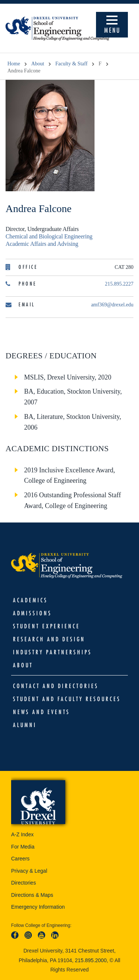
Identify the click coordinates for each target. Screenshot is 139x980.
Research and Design (49, 639)
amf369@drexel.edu (112, 305)
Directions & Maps (32, 895)
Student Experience (47, 626)
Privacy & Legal (29, 871)
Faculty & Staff (71, 64)
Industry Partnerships (52, 652)
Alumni (25, 725)
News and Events (42, 712)
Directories (24, 883)
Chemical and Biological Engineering (49, 236)
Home (14, 64)
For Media (23, 847)
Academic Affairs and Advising (42, 244)
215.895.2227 (119, 284)
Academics (30, 600)
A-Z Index (22, 834)
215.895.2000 (91, 960)
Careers (20, 859)
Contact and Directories (56, 686)
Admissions (32, 613)
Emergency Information (38, 907)
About (38, 64)
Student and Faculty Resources (67, 699)
